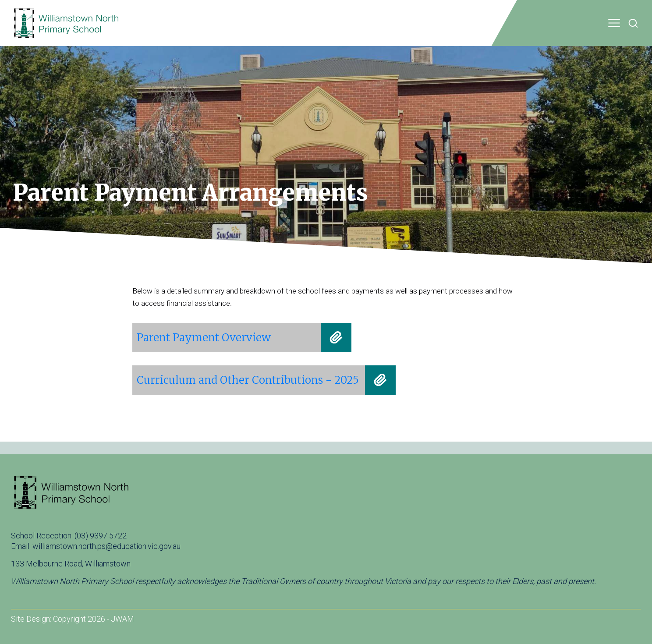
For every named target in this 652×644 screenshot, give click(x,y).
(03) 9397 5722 (101, 536)
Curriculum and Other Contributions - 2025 (248, 380)
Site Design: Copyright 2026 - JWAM (73, 619)
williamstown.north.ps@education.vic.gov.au (106, 546)
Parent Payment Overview (204, 338)
